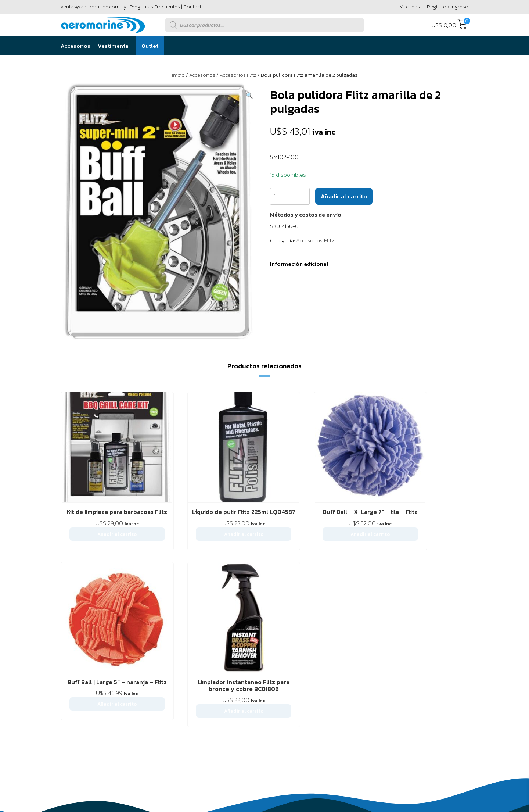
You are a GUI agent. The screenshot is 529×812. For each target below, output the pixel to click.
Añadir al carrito (344, 196)
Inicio (178, 75)
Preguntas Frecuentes (155, 7)
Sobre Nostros (78, 658)
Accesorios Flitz (238, 75)
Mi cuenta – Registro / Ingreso (434, 7)
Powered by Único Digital (428, 785)
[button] (249, 95)
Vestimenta (113, 46)
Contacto (194, 7)
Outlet (150, 46)
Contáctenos (119, 658)
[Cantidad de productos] (290, 196)
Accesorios (75, 46)
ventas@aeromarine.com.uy (93, 7)
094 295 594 (438, 706)
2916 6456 (382, 706)
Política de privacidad (227, 658)
